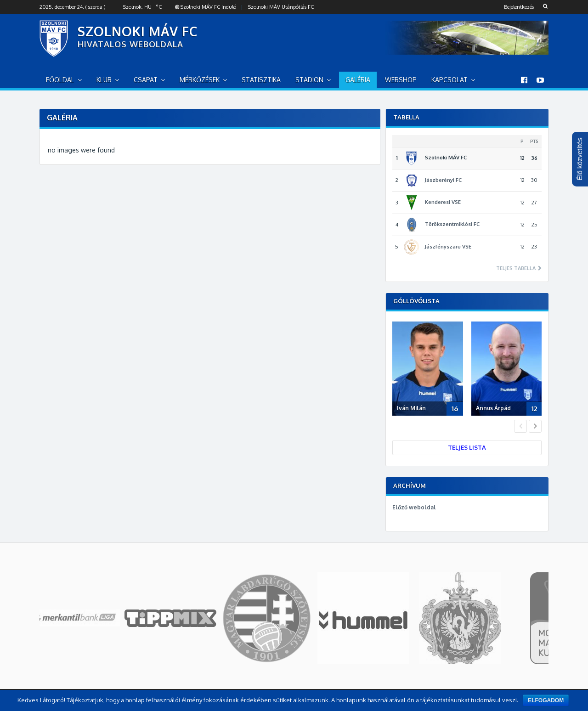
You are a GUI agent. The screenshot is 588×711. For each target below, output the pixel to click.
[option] (430, 370)
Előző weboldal (414, 507)
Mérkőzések (200, 80)
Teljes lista (467, 447)
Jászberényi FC (443, 180)
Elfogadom (546, 700)
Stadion (309, 80)
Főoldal (60, 80)
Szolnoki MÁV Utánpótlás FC (281, 7)
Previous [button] (520, 426)
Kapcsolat (449, 80)
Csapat (146, 80)
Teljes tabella (517, 268)
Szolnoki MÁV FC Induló (206, 7)
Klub (104, 80)
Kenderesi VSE (443, 202)
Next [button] (535, 426)
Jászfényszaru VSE (448, 247)
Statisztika (261, 80)
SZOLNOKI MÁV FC (138, 31)
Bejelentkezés (519, 7)
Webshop (401, 80)
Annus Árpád (493, 408)
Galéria (358, 80)
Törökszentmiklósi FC (452, 224)
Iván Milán (411, 408)
